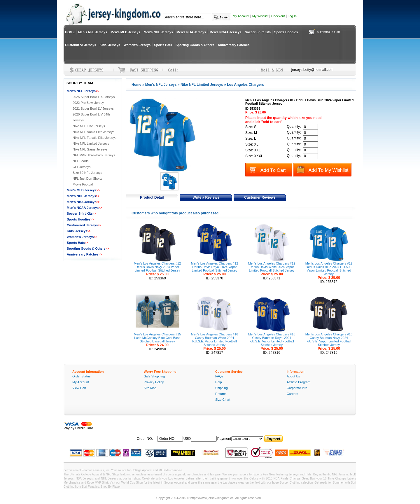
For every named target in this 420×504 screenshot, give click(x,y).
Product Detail (152, 197)
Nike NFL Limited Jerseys (202, 85)
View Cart (79, 388)
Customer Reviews (260, 197)
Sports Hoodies (286, 32)
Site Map (150, 388)
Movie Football (83, 184)
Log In (292, 16)
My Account (241, 16)
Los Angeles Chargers (245, 85)
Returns (221, 394)
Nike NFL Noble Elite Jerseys (93, 132)
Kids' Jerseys (110, 45)
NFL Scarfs (81, 161)
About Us (293, 376)
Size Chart (223, 400)
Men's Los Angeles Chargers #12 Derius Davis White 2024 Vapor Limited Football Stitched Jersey (272, 267)
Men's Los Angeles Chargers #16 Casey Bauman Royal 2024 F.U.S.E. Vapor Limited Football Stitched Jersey (272, 339)
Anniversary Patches (234, 45)
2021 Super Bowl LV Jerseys (93, 108)
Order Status (81, 376)
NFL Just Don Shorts (87, 178)
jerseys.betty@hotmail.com (312, 70)
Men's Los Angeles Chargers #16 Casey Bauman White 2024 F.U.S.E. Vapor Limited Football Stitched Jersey (215, 339)
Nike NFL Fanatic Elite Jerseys (94, 138)
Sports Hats (163, 45)
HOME (70, 32)
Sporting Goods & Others (195, 45)
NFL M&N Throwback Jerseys (94, 155)
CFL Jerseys (82, 167)
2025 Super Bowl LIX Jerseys (94, 97)
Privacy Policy (154, 382)
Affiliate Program (299, 382)
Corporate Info (297, 388)
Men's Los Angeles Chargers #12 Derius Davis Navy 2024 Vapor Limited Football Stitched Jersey (157, 267)
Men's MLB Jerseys (125, 32)
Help (219, 382)
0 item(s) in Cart (329, 32)
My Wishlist (260, 16)
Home (136, 85)
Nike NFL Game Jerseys (90, 149)
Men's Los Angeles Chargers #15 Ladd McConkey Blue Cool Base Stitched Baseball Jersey (157, 338)
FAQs (219, 376)
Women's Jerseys (137, 45)
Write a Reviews (206, 197)
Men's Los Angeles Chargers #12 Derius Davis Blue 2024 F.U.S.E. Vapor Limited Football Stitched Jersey (329, 269)
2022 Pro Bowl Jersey (88, 103)
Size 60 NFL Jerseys (87, 173)
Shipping (222, 388)
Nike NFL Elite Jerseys (89, 126)
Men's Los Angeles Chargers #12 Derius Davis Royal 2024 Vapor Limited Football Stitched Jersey (215, 267)
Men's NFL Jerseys (93, 32)
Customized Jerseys (80, 45)
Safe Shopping (154, 376)
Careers (292, 394)
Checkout (278, 16)
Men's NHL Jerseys (158, 32)
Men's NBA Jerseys (191, 32)
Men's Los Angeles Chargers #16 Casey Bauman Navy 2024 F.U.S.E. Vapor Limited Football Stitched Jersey (329, 339)
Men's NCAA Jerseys (225, 32)
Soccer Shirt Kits (258, 32)
